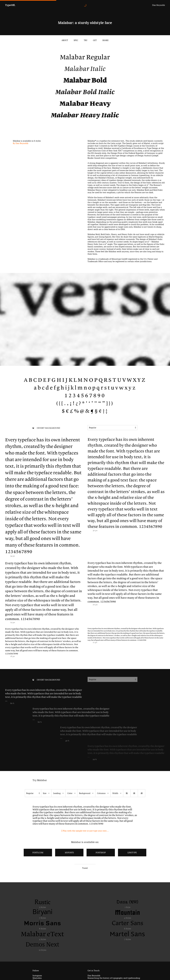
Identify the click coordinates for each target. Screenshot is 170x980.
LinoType (132, 853)
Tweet (85, 868)
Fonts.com (38, 853)
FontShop (101, 853)
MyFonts (69, 853)
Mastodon (37, 978)
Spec (76, 40)
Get (95, 40)
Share (105, 40)
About (65, 40)
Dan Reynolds (159, 5)
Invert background (46, 428)
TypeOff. (10, 5)
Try (86, 40)
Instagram (37, 976)
